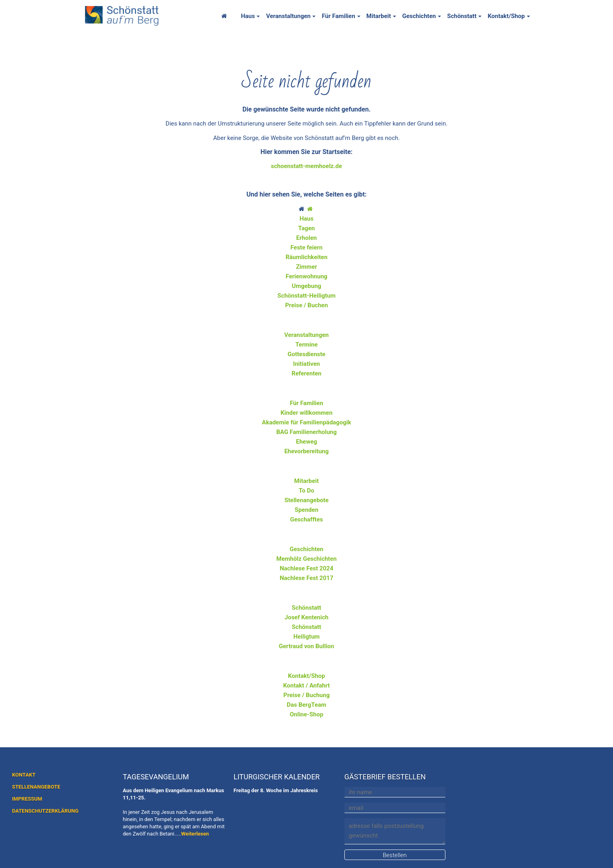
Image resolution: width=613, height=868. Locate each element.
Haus (248, 16)
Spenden (306, 510)
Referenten (306, 373)
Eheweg (306, 442)
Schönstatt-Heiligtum (306, 296)
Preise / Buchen (306, 305)
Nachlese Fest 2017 (307, 578)
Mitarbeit (379, 16)
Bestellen (395, 855)
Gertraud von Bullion (307, 646)
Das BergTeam (306, 705)
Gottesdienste (306, 354)
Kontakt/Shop (506, 16)
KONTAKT (24, 775)
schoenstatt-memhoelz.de (306, 166)
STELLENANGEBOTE (36, 787)
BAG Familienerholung (306, 432)
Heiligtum (307, 637)
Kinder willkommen (307, 413)
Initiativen (306, 364)
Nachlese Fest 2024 (307, 568)
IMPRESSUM (27, 799)
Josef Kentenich (306, 617)
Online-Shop (307, 714)
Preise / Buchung (307, 695)
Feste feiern (306, 247)
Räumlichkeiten (306, 257)
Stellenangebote (306, 500)
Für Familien (339, 16)
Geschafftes (307, 519)
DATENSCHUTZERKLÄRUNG (45, 811)
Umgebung (306, 286)
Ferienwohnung (307, 276)
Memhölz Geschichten (306, 559)
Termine (307, 345)
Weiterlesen (195, 834)
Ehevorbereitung (306, 451)
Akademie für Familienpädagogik (306, 422)
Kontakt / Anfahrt (306, 685)
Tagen (306, 228)
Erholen (306, 238)
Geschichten (419, 16)
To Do (306, 491)
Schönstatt (462, 16)
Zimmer (306, 267)
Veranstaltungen (288, 16)
